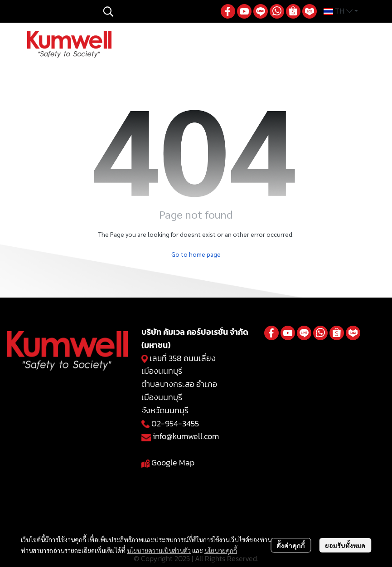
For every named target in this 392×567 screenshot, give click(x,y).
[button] (157, 11)
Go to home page (196, 254)
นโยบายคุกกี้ (221, 550)
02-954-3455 (175, 423)
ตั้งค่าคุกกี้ (291, 545)
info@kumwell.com (186, 436)
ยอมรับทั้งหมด (345, 545)
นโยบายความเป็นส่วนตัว (159, 550)
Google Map (173, 462)
